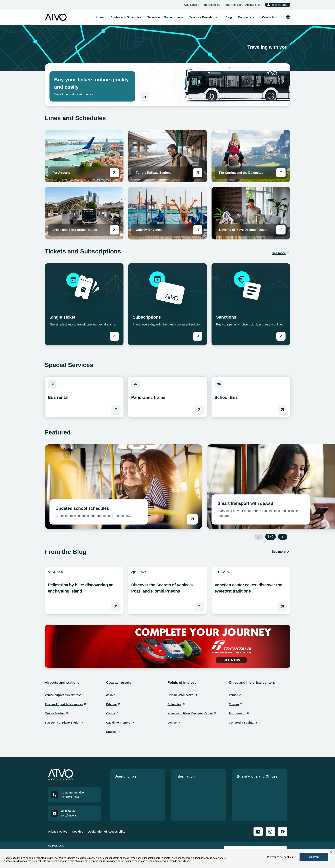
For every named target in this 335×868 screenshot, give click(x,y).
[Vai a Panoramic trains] (199, 410)
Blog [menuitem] (229, 17)
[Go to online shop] (145, 97)
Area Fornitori (233, 5)
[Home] (74, 775)
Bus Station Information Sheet (257, 791)
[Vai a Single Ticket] (114, 336)
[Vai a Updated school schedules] (124, 487)
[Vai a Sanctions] (281, 336)
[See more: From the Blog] (281, 552)
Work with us (124, 798)
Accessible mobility (189, 812)
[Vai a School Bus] (282, 410)
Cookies (77, 833)
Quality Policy (185, 791)
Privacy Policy (58, 833)
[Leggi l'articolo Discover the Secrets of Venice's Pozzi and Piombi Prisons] (199, 607)
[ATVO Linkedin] (258, 833)
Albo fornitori (191, 5)
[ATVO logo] (56, 17)
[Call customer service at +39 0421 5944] (74, 796)
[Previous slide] (258, 537)
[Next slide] (283, 537)
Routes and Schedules (130, 784)
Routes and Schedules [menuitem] (126, 17)
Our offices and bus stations (256, 784)
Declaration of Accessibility (107, 833)
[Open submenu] (217, 17)
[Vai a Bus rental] (116, 410)
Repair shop (245, 805)
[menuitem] (202, 17)
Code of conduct (187, 805)
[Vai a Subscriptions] (198, 336)
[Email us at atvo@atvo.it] (74, 814)
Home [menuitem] (100, 17)
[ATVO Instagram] (270, 833)
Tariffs (119, 791)
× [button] (331, 852)
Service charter (186, 798)
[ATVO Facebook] (283, 833)
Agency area (253, 5)
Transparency (212, 5)
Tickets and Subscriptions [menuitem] (165, 17)
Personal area (277, 5)
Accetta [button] (314, 857)
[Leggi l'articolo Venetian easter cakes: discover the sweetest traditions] (282, 607)
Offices (242, 798)
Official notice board (190, 784)
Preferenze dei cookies (280, 857)
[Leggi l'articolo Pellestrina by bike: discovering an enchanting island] (116, 607)
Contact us (122, 805)
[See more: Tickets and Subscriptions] (281, 253)
